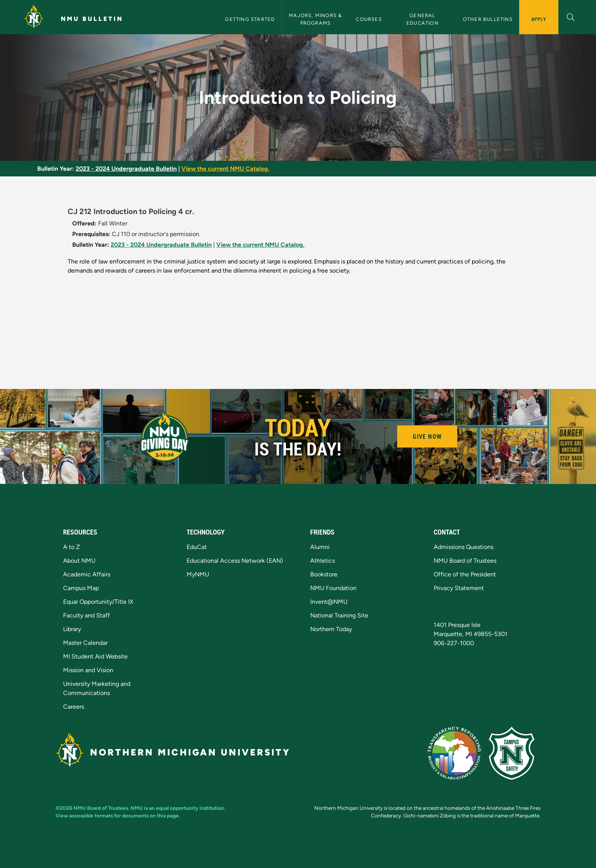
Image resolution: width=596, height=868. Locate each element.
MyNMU (198, 574)
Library (72, 629)
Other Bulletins (488, 19)
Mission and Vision (88, 670)
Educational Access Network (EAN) (235, 561)
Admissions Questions (464, 547)
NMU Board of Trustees (465, 561)
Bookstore (324, 574)
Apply (539, 19)
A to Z (71, 547)
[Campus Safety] (515, 753)
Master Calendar (85, 643)
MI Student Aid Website (95, 656)
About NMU (79, 561)
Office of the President (465, 574)
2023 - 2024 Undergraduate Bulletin (126, 169)
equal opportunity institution (190, 808)
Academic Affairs (87, 574)
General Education (422, 19)
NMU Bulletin (92, 19)
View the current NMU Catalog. (225, 169)
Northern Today (331, 629)
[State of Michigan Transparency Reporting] (458, 753)
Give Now (427, 436)
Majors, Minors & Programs (316, 19)
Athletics (323, 561)
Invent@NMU (329, 602)
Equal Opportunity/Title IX (98, 602)
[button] (571, 16)
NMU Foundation (333, 588)
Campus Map (81, 588)
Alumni (320, 547)
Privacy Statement (459, 588)
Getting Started (250, 19)
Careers (74, 707)
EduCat (197, 547)
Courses (369, 19)
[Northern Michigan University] (34, 17)
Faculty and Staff (86, 615)
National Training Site (339, 615)
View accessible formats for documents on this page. (118, 816)
